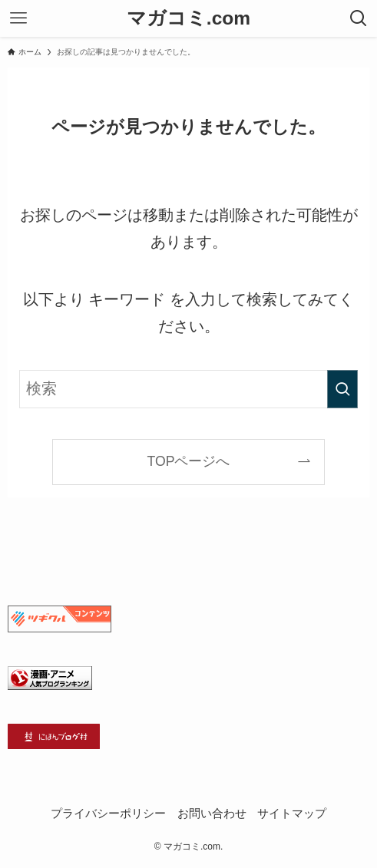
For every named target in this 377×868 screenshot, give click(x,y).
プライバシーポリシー (108, 814)
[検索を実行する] (342, 389)
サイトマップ (292, 814)
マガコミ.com (188, 19)
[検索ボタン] (359, 18)
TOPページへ (189, 461)
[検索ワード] (189, 389)
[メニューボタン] (18, 18)
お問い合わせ (212, 814)
